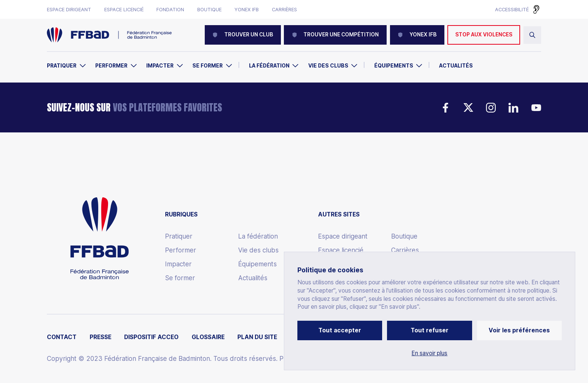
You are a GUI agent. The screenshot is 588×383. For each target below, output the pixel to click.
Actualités (456, 66)
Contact (62, 337)
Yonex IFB (247, 10)
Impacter (160, 66)
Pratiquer (62, 66)
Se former (208, 66)
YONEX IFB (417, 35)
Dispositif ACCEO (151, 337)
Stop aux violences (484, 35)
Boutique (209, 10)
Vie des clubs (328, 66)
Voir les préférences (519, 330)
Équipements (394, 66)
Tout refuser (430, 330)
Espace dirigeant (69, 10)
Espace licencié (124, 10)
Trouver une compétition (335, 35)
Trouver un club (243, 35)
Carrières (284, 10)
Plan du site (257, 337)
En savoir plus (429, 353)
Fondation (170, 10)
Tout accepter (340, 330)
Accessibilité (512, 9)
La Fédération (269, 66)
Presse (100, 337)
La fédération (258, 236)
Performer (111, 66)
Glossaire (208, 337)
